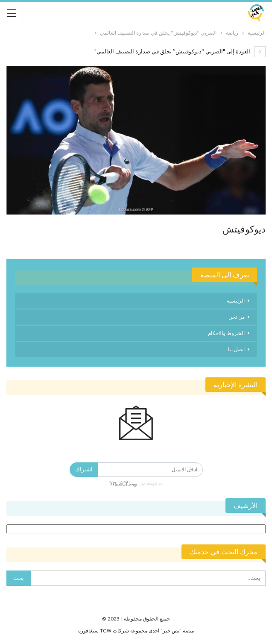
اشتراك (84, 469)
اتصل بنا (236, 349)
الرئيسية (236, 301)
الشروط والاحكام (226, 333)
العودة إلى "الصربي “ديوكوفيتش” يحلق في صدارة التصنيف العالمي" (180, 51)
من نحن (237, 317)
